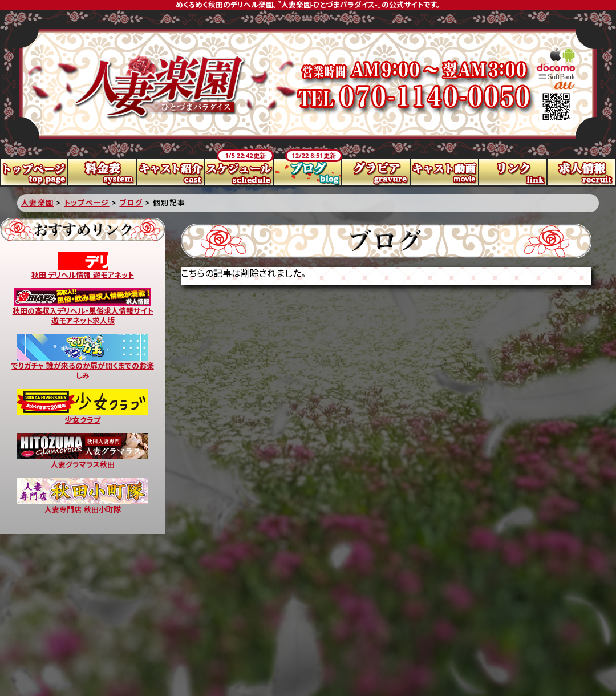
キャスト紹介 (171, 172)
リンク (513, 172)
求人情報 (582, 172)
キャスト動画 (445, 172)
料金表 (103, 172)
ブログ (308, 172)
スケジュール (240, 172)
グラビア (376, 172)
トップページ (34, 172)
